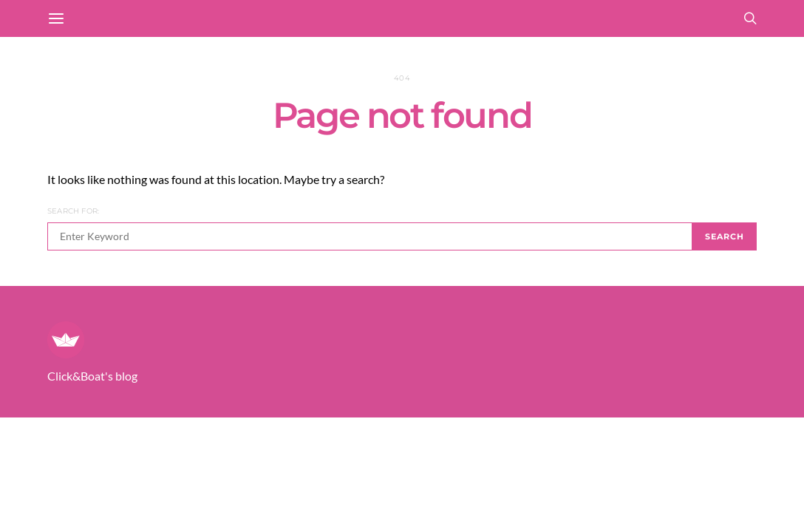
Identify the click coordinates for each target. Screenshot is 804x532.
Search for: (73, 211)
